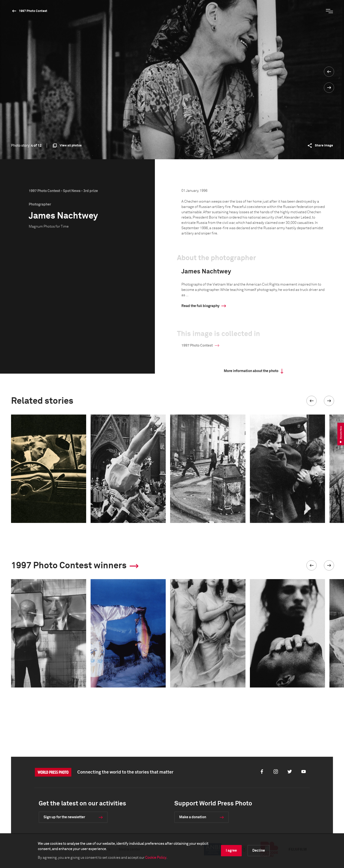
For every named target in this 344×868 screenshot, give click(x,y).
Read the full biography (200, 306)
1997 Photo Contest (33, 11)
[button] (312, 401)
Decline (259, 851)
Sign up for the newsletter (64, 817)
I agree (231, 851)
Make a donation (193, 817)
